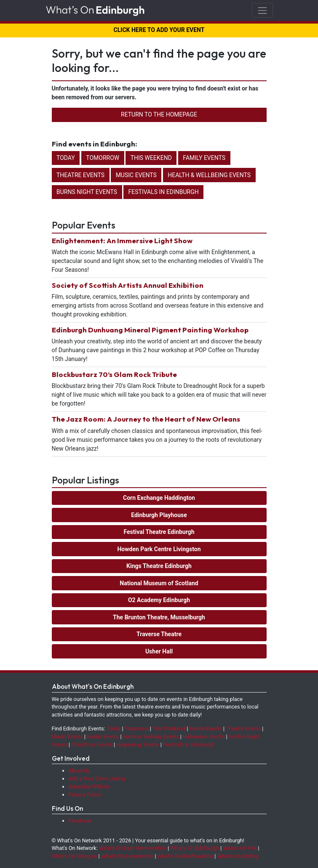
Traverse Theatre (159, 634)
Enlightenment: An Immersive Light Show (122, 240)
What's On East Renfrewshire (133, 848)
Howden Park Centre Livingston (159, 549)
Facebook (80, 821)
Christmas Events (92, 745)
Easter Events (103, 737)
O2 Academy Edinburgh (159, 600)
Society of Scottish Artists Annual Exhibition (128, 285)
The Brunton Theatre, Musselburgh (159, 617)
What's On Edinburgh (195, 848)
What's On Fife (240, 848)
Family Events (204, 158)
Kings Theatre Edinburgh (159, 566)
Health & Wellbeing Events (209, 175)
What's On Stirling (238, 856)
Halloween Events (204, 737)
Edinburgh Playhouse (159, 515)
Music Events (136, 175)
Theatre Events (80, 175)
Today (66, 158)
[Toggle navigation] (262, 10)
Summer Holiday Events (151, 737)
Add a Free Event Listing (97, 779)
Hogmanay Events (138, 745)
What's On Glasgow (75, 856)
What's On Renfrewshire (186, 856)
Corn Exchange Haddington (159, 498)
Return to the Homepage (159, 114)
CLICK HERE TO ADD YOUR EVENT (159, 30)
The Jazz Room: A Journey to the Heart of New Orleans (146, 419)
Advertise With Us (90, 787)
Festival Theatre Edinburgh (159, 532)
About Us (79, 771)
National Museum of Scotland (159, 583)
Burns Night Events (87, 192)
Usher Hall (159, 651)
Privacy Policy (85, 795)
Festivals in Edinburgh (164, 192)
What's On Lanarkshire (127, 856)
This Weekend (151, 158)
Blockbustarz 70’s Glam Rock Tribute (114, 374)
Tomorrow (103, 158)
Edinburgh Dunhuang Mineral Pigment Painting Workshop (150, 330)
